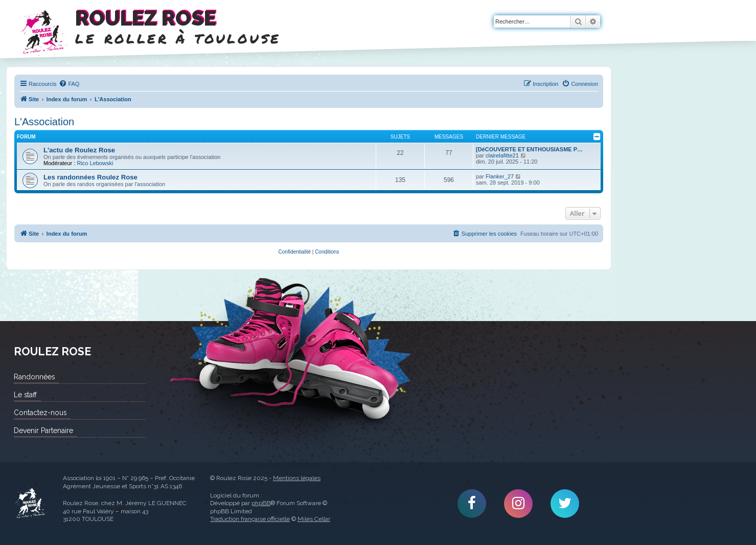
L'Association (44, 122)
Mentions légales (297, 478)
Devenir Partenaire (43, 430)
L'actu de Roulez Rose (79, 150)
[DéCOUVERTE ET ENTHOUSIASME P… (529, 149)
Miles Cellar (314, 519)
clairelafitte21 (502, 155)
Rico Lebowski (95, 163)
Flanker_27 (500, 176)
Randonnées (34, 377)
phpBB (261, 503)
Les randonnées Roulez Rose (90, 177)
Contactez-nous (40, 413)
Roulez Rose (31, 504)
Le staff (25, 395)
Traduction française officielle (250, 519)
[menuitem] (69, 84)
